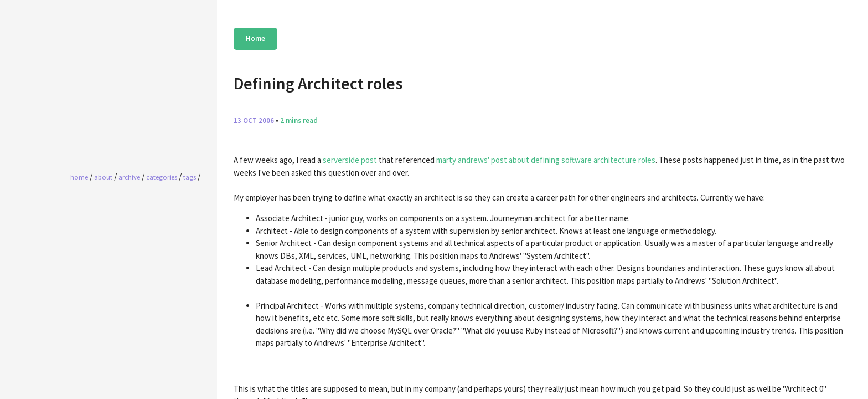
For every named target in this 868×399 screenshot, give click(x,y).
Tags (190, 177)
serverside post (350, 160)
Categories (162, 177)
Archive (129, 177)
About (103, 177)
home (79, 177)
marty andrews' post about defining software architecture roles (546, 160)
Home (255, 39)
